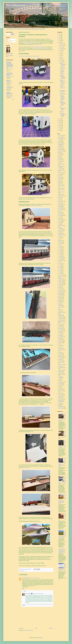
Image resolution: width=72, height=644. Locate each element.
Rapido (60, 352)
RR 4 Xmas (62, 112)
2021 (60, 42)
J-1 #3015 (60, 251)
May (61, 55)
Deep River (61, 178)
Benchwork (61, 150)
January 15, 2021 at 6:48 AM (38, 594)
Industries (60, 240)
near (22, 48)
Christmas (60, 169)
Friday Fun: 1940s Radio (62, 94)
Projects (60, 338)
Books (60, 157)
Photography (61, 331)
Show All (13, 99)
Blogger (41, 638)
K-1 (59, 262)
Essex (60, 217)
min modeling (34, 42)
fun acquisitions (42, 47)
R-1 (59, 344)
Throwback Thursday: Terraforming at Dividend (62, 77)
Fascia (60, 218)
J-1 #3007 (60, 246)
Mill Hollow (61, 296)
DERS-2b (60, 188)
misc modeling (26, 42)
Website (60, 398)
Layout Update (61, 283)
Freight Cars (61, 220)
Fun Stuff (60, 221)
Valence (60, 388)
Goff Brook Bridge (62, 226)
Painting (60, 325)
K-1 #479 (60, 273)
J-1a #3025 (61, 259)
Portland (60, 336)
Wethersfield (61, 399)
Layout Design (61, 280)
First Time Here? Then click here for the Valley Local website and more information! (26, 29)
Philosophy (61, 328)
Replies (25, 591)
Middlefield (61, 293)
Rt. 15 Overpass (62, 362)
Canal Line (61, 161)
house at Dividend (27, 43)
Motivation (60, 302)
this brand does (27, 467)
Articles (60, 141)
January (61, 62)
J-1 (59, 245)
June (61, 54)
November (62, 45)
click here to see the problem (35, 206)
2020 (60, 119)
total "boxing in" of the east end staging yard (43, 48)
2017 (60, 124)
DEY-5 (60, 203)
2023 (60, 39)
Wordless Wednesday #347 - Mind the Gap (62, 65)
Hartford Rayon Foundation (62, 91)
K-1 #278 (60, 263)
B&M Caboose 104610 (61, 145)
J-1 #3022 (60, 256)
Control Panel (61, 173)
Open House (61, 320)
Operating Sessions (62, 322)
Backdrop (60, 147)
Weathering (61, 396)
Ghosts (60, 223)
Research (60, 355)
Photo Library (61, 330)
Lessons (60, 286)
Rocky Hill (60, 361)
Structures (60, 373)
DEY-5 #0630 (61, 210)
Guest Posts (61, 230)
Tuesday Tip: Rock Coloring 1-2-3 (63, 87)
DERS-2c (60, 194)
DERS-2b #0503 (62, 189)
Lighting (60, 287)
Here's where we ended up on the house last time (29, 56)
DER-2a (60, 181)
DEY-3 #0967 (61, 202)
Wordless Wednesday (61, 406)
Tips (59, 379)
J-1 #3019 (60, 255)
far (25, 48)
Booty (60, 158)
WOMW (60, 404)
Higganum (60, 233)
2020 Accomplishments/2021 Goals (63, 109)
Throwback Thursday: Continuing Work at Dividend (62, 98)
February (62, 60)
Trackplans (61, 384)
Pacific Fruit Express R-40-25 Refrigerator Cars (10, 96)
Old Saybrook (61, 319)
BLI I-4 (60, 155)
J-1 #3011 (60, 248)
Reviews (60, 360)
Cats (59, 162)
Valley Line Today (62, 391)
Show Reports (61, 370)
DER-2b (60, 183)
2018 (60, 122)
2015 (60, 127)
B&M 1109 (60, 143)
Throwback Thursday (61, 377)
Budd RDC (61, 160)
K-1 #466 (60, 272)
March (61, 59)
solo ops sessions (35, 47)
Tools (59, 381)
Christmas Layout (62, 170)
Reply (23, 589)
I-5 (59, 239)
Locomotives (61, 290)
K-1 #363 (60, 269)
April (61, 57)
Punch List (60, 343)
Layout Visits (61, 285)
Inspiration (60, 243)
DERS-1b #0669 (62, 186)
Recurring (60, 354)
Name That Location (61, 305)
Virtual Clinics (61, 395)
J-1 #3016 (60, 252)
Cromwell (60, 174)
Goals (60, 224)
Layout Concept (61, 276)
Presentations (61, 337)
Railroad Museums (62, 350)
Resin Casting (61, 357)
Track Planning (61, 382)
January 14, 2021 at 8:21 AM (34, 578)
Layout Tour (61, 282)
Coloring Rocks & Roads (62, 68)
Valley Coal (61, 389)
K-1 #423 (60, 271)
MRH (59, 303)
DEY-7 (60, 211)
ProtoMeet (60, 340)
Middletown (61, 295)
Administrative (61, 139)
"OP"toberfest (61, 136)
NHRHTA (60, 311)
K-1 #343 (60, 265)
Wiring (60, 403)
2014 (60, 129)
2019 (60, 121)
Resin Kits (60, 358)
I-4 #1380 (60, 238)
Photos (60, 333)
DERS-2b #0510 (62, 192)
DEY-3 (60, 200)
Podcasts (60, 334)
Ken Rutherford (25, 578)
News (60, 310)
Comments (9, 42)
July (61, 52)
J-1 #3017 (60, 253)
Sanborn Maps (61, 365)
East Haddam (61, 215)
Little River (61, 289)
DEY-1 (60, 199)
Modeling (60, 299)
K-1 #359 (60, 268)
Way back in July (38, 44)
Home (36, 628)
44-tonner (60, 137)
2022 (60, 41)
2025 (60, 36)
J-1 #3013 (60, 249)
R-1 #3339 (60, 346)
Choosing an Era (62, 164)
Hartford (60, 232)
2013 (60, 130)
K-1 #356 (60, 266)
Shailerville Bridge (62, 368)
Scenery (60, 366)
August (61, 50)
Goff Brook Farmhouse (61, 228)
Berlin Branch (61, 151)
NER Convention (62, 307)
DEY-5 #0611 (61, 208)
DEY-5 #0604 (61, 204)
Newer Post (21, 628)
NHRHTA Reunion (62, 312)
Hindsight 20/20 (61, 235)
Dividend (23, 571)
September (62, 49)
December (62, 44)
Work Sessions (61, 408)
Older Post (51, 628)
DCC (59, 176)
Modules (60, 300)
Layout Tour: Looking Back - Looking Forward (63, 115)
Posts (8, 39)
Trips (59, 386)
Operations (61, 324)
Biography (60, 154)
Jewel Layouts (61, 261)
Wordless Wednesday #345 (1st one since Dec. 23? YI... (63, 103)
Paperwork (61, 327)
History (60, 236)
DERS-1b (60, 184)
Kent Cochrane (61, 275)
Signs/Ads (60, 372)
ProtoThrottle (61, 341)
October (61, 47)
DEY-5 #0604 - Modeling (61, 206)
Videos (60, 393)
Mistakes (60, 297)
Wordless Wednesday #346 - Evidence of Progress (62, 82)
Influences (60, 242)
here (45, 39)
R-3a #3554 (61, 348)
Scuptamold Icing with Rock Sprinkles (62, 72)
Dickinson (60, 213)
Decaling (60, 177)
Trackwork (60, 385)
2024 (60, 37)
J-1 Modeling (61, 258)
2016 (60, 126)
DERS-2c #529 (61, 196)
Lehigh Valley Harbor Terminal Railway (10, 74)
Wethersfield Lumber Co (61, 401)
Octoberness (61, 317)
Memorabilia (61, 292)
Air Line (60, 140)
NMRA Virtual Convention (61, 315)
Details (60, 197)
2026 (60, 34)
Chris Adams (28, 594)
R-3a (59, 347)
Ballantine (60, 148)
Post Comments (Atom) (28, 630)
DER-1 (60, 180)
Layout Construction (61, 278)
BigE (59, 152)
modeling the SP (10, 87)
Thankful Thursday (62, 374)
